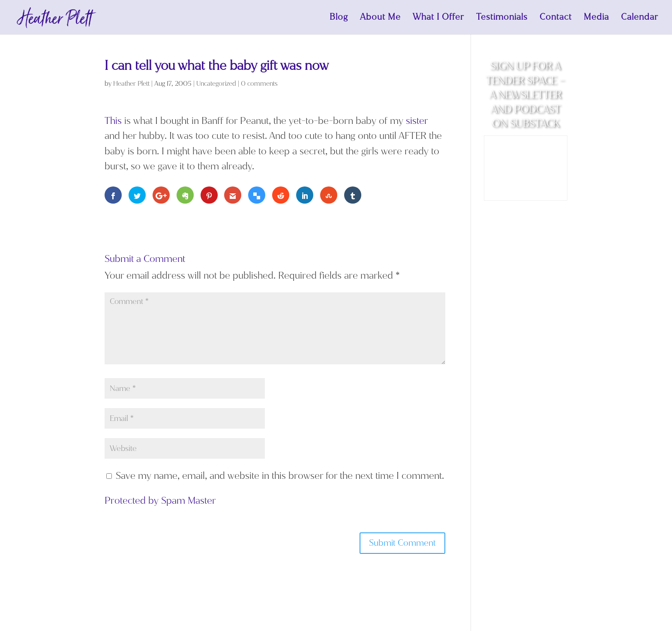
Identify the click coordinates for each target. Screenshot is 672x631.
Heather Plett (131, 84)
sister (417, 121)
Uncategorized (216, 84)
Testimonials (502, 18)
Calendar (640, 18)
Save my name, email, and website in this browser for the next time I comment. (280, 476)
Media (596, 18)
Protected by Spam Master (160, 500)
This (113, 121)
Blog (339, 18)
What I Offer (438, 18)
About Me (380, 18)
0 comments (259, 84)
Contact (556, 18)
